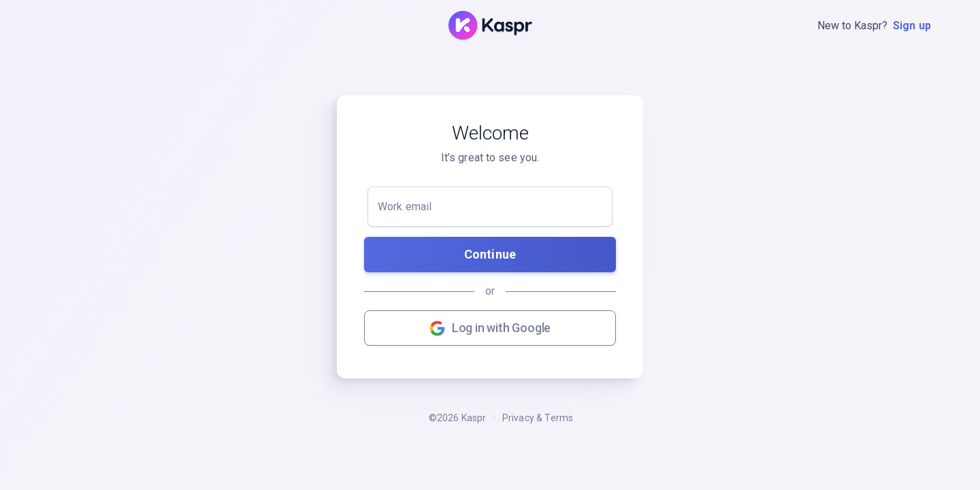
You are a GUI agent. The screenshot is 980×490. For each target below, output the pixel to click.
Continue (490, 254)
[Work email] (490, 207)
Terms (559, 418)
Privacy (518, 418)
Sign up (912, 26)
